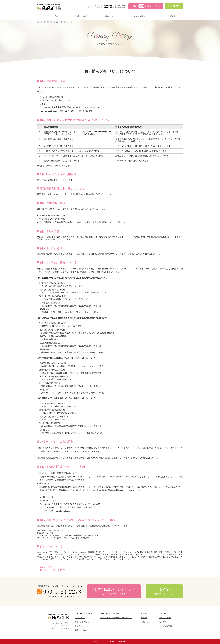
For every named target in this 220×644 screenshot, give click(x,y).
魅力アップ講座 (168, 16)
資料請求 (144, 618)
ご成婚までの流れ (81, 16)
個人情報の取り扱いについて (52, 570)
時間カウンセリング (114, 592)
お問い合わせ (146, 622)
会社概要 (163, 622)
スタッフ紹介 (139, 16)
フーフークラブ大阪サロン (110, 614)
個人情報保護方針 (46, 22)
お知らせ (163, 614)
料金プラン (110, 16)
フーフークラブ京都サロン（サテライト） (116, 618)
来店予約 (144, 614)
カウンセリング (146, 6)
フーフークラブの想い (52, 16)
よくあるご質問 (165, 618)
